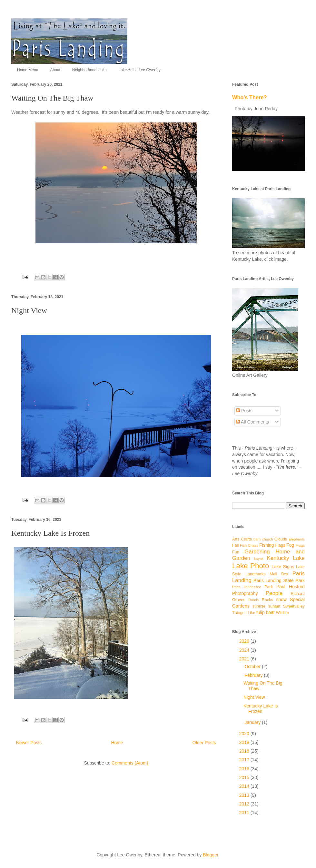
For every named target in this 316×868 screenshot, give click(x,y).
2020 (245, 734)
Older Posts (204, 743)
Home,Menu (28, 70)
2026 (245, 641)
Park (269, 587)
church (268, 539)
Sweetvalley (294, 606)
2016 (245, 769)
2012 (245, 804)
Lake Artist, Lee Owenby (139, 70)
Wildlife (283, 613)
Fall (235, 545)
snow (281, 600)
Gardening (257, 552)
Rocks (267, 600)
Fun (236, 552)
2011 (245, 813)
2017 (245, 760)
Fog (290, 545)
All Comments (252, 422)
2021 (245, 659)
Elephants (297, 539)
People (274, 593)
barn (257, 539)
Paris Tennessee (247, 587)
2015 (245, 777)
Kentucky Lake (286, 558)
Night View (29, 310)
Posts (244, 411)
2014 (245, 786)
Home (117, 743)
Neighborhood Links (89, 70)
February (254, 675)
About (55, 70)
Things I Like (244, 613)
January (253, 722)
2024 (245, 650)
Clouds (281, 539)
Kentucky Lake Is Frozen (50, 533)
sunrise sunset (266, 606)
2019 (245, 742)
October (253, 667)
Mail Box (279, 574)
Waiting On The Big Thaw (52, 98)
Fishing (267, 545)
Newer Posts (29, 743)
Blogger (210, 855)
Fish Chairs (249, 545)
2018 (245, 751)
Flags (280, 545)
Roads (253, 600)
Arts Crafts (242, 539)
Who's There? (250, 97)
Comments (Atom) (130, 763)
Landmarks (255, 574)
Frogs (300, 545)
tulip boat (266, 612)
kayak (259, 559)
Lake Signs (283, 567)
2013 (245, 795)
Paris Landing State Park (279, 580)
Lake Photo (251, 566)
